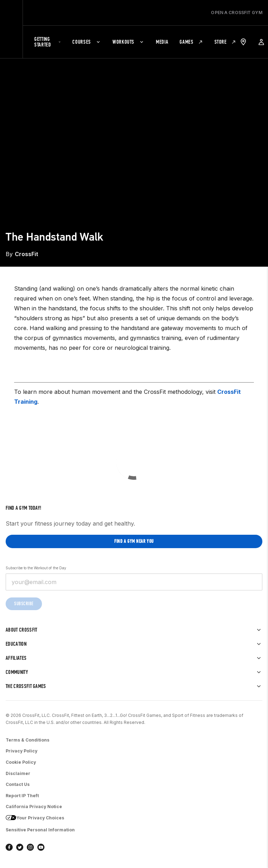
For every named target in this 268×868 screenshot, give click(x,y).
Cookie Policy (21, 762)
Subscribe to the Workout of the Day (36, 568)
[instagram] (30, 847)
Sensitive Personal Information (40, 830)
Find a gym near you (134, 541)
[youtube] (41, 847)
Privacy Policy (22, 751)
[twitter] (20, 847)
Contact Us (18, 784)
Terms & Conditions (28, 740)
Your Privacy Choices (35, 818)
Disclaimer (18, 773)
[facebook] (9, 847)
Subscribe (24, 604)
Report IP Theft (22, 796)
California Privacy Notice (34, 807)
